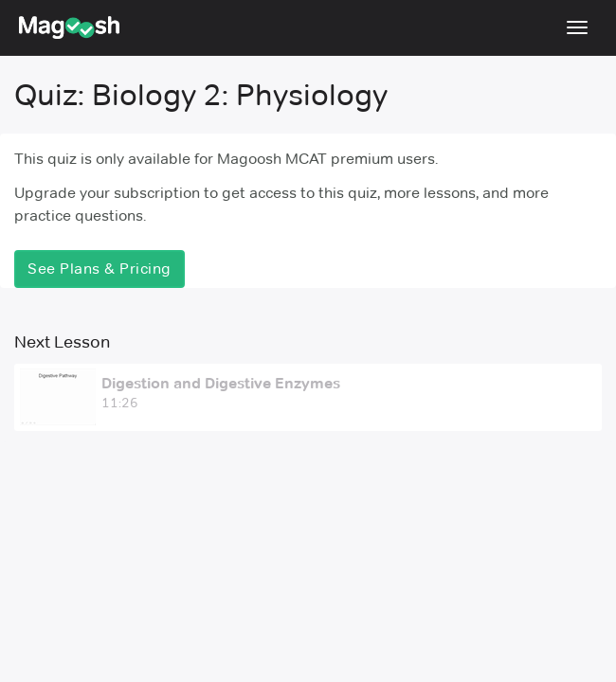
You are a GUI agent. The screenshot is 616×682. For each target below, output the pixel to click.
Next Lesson (62, 342)
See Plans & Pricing (100, 269)
